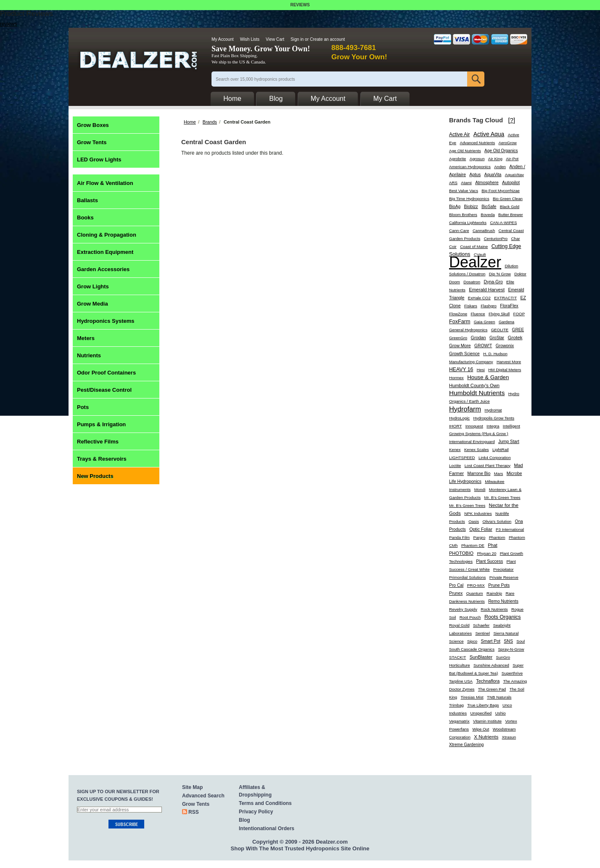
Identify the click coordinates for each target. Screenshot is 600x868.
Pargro (480, 537)
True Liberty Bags (483, 705)
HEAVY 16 (461, 369)
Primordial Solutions (467, 577)
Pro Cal (456, 585)
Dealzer (475, 262)
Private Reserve (504, 577)
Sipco (472, 641)
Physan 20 (486, 553)
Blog (244, 820)
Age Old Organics (501, 151)
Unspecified (481, 713)
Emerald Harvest (487, 290)
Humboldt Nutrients (477, 393)
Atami (466, 183)
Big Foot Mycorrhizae (501, 191)
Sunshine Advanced (491, 665)
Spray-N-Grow (511, 649)
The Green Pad (492, 689)
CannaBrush (484, 231)
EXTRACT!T (505, 298)
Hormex (456, 378)
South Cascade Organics (472, 649)
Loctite (455, 466)
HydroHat (493, 410)
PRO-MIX (476, 585)
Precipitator (504, 569)
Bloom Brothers (463, 215)
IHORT (455, 426)
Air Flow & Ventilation (105, 183)
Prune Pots (499, 585)
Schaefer (481, 625)
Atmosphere (487, 183)
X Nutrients (486, 737)
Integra (493, 426)
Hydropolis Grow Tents (494, 418)
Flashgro (489, 306)
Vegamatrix (459, 721)
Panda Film (459, 537)
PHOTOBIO (461, 553)
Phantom (497, 537)
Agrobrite (457, 159)
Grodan (478, 338)
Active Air (460, 135)
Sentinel (482, 633)
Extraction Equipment (105, 252)
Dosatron (472, 282)
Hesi (481, 370)
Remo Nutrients (503, 601)
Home (190, 122)
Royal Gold (459, 625)
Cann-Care (459, 231)
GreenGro (458, 338)
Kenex (455, 450)
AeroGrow (508, 143)
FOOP (519, 314)
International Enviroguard (472, 442)
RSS (194, 812)
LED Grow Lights (99, 160)
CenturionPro (496, 239)
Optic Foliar (481, 529)
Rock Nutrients (494, 609)
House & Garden (488, 377)
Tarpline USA (461, 681)
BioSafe (489, 207)
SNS (508, 641)
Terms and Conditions (265, 803)
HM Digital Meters (505, 370)
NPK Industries (478, 513)
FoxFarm (460, 322)
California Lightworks (468, 223)
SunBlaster (481, 657)
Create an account (327, 39)
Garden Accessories (103, 269)
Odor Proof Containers (106, 373)
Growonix (505, 346)
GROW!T (483, 346)
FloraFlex (509, 306)
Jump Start (509, 442)
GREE (518, 330)
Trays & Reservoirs (102, 459)
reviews (9, 24)
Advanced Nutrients (478, 143)
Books (85, 218)
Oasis (474, 521)
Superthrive (512, 673)
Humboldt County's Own (474, 385)
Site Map (192, 787)
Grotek (515, 337)
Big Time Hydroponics (469, 199)
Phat (492, 545)
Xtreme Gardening (466, 745)
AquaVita (493, 175)
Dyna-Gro (493, 282)
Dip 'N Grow (500, 274)
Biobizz (471, 207)
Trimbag (456, 705)
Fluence (478, 314)
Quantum (475, 593)
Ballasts (87, 200)
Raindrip (494, 593)
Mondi (480, 489)
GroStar (497, 338)
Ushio (501, 713)
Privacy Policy (256, 812)
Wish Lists (250, 39)
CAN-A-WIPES (503, 223)
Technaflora (488, 681)
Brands (210, 122)
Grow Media (93, 304)
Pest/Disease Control (104, 390)
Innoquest (474, 426)
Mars (499, 474)
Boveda (488, 215)
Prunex (456, 593)
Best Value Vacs (464, 191)
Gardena (506, 322)
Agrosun (477, 159)
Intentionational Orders (267, 828)
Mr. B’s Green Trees (467, 505)
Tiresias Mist (472, 697)
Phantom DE (473, 545)
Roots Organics (503, 617)
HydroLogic (459, 418)
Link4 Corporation (495, 458)
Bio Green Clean (508, 199)
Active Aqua (489, 134)
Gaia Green (485, 322)
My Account (223, 39)
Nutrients (89, 355)
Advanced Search (203, 796)
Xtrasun (509, 737)
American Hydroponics (470, 167)
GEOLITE (500, 330)
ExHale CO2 (479, 298)
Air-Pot (512, 159)
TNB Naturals (499, 697)
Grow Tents (92, 142)
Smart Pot (491, 641)
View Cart (275, 39)
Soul (521, 641)
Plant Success (489, 561)
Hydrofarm (465, 409)
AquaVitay (514, 175)
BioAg (455, 207)
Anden (500, 167)
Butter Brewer (511, 215)
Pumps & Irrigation (101, 424)
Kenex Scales (477, 450)
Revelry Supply (463, 609)
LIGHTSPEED (462, 458)
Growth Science (464, 354)
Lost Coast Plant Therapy (488, 466)
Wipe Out (481, 729)
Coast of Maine (474, 247)
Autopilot (511, 182)
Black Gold (510, 207)
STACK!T (457, 657)
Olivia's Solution (497, 521)
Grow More (460, 346)
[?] (512, 120)
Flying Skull (499, 314)
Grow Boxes (93, 125)
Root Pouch (470, 617)
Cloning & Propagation (107, 235)
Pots (83, 407)
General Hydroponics (468, 330)
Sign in (297, 39)
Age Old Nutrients (465, 151)
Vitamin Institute (487, 721)
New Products (95, 476)
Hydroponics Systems (106, 321)
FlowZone (458, 314)
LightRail (501, 450)
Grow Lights (93, 286)
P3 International (510, 529)
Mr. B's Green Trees (502, 497)
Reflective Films (98, 442)
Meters (86, 338)
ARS (453, 183)
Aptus (475, 174)
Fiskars (471, 306)
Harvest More (509, 362)
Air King (495, 159)
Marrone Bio (479, 474)
